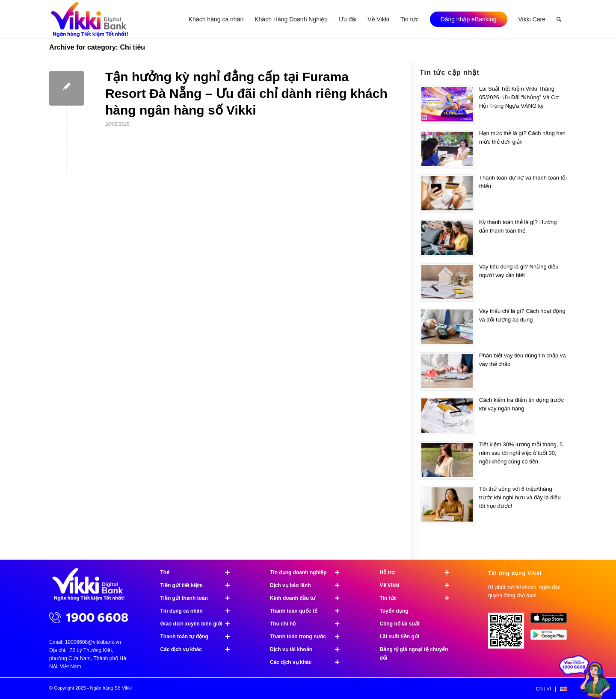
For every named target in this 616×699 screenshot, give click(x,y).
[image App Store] (552, 621)
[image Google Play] (552, 638)
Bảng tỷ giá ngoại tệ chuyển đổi (414, 654)
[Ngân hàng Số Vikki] (90, 19)
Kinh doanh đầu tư (309, 598)
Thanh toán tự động (199, 637)
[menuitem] (216, 19)
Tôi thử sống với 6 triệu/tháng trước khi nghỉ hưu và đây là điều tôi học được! (520, 497)
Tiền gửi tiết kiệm (199, 585)
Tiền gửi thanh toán (199, 598)
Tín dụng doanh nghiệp (309, 572)
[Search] (559, 19)
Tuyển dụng (394, 611)
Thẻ (199, 572)
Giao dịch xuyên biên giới (199, 624)
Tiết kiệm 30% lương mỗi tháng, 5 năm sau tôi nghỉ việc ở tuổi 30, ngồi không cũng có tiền (521, 453)
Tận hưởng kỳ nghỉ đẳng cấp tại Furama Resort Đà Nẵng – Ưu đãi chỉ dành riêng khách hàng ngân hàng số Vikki (246, 93)
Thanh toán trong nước (309, 637)
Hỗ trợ (419, 572)
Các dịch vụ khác (199, 649)
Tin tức (419, 598)
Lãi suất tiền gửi (400, 637)
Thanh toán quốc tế (309, 611)
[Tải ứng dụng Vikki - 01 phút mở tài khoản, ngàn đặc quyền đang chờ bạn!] (509, 634)
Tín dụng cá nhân (199, 611)
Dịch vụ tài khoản (309, 649)
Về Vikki (419, 585)
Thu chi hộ (309, 624)
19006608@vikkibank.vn (93, 642)
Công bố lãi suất (400, 624)
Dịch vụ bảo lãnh (309, 585)
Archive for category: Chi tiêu (97, 47)
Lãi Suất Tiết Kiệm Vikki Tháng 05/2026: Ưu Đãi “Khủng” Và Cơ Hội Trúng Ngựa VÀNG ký (519, 97)
